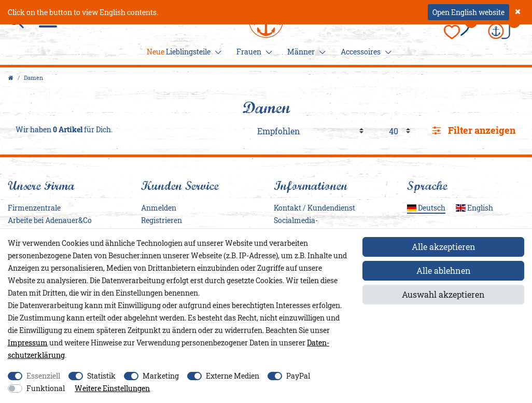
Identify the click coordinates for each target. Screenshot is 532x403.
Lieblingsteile (183, 52)
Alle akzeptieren (444, 247)
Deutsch (426, 208)
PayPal (298, 376)
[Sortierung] (310, 131)
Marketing (161, 376)
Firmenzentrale (34, 208)
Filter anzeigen (474, 130)
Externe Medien (233, 376)
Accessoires (365, 52)
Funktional (46, 388)
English (474, 208)
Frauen (253, 52)
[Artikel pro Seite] (400, 131)
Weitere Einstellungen (112, 388)
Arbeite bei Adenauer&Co (50, 220)
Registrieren (162, 220)
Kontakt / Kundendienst (314, 208)
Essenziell (43, 376)
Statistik (101, 376)
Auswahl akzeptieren (443, 294)
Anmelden (159, 208)
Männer (305, 52)
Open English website (468, 12)
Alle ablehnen (444, 270)
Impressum (28, 343)
